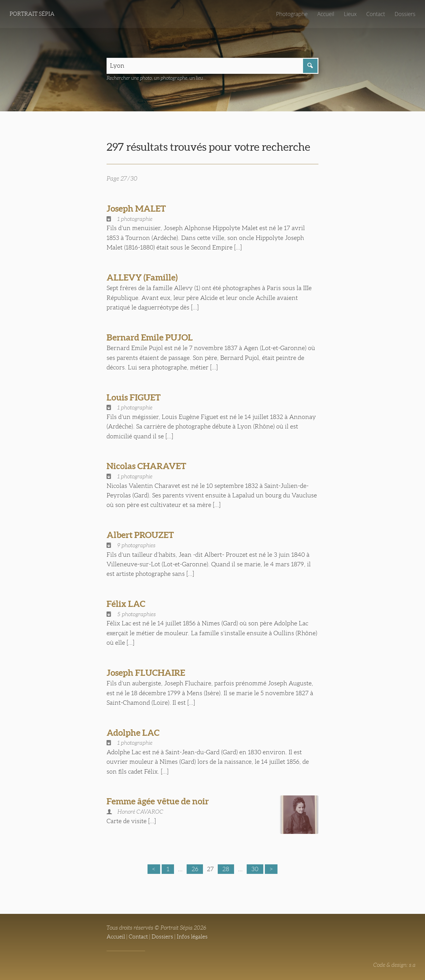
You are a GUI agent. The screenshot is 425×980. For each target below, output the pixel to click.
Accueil (326, 14)
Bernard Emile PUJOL (150, 337)
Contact (376, 14)
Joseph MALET (136, 209)
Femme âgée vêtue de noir (158, 801)
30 (255, 869)
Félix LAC (126, 604)
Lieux (350, 14)
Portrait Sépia (32, 14)
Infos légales (192, 937)
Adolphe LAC (133, 733)
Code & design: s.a (394, 965)
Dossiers (405, 14)
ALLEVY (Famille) (142, 277)
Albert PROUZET (140, 535)
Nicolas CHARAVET (146, 466)
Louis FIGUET (134, 397)
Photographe (292, 14)
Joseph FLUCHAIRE (146, 673)
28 (226, 869)
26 (195, 869)
